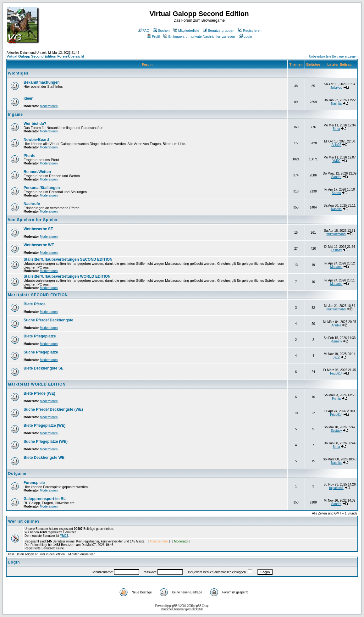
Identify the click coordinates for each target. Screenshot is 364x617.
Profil (153, 36)
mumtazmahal (336, 234)
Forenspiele (34, 483)
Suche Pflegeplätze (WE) (46, 442)
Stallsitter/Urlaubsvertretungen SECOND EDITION (68, 259)
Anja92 (336, 145)
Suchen (161, 31)
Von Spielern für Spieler (33, 220)
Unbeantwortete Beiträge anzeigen (333, 56)
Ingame (15, 114)
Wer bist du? (35, 124)
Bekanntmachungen (42, 82)
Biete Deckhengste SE (44, 368)
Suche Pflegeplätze (41, 352)
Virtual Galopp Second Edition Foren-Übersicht (45, 56)
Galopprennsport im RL (45, 499)
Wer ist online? (24, 521)
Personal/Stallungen (42, 188)
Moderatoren (49, 106)
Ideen (28, 98)
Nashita (336, 104)
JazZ (336, 357)
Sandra (336, 177)
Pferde (29, 156)
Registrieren (250, 31)
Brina (336, 129)
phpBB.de (197, 609)
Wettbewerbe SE (38, 229)
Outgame (17, 474)
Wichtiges (18, 73)
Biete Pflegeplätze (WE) (44, 425)
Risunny (336, 341)
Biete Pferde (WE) (39, 393)
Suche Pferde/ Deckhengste (48, 320)
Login (245, 36)
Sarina (336, 193)
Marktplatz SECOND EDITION (38, 295)
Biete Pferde (35, 304)
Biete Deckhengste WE (44, 458)
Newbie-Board (36, 140)
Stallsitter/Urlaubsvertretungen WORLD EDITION (67, 276)
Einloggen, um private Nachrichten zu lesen (199, 36)
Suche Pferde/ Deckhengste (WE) (53, 409)
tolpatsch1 (336, 488)
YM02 (336, 161)
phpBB (173, 606)
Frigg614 (336, 373)
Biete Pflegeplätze (40, 336)
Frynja (336, 399)
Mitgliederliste (186, 31)
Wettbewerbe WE (39, 245)
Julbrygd (336, 88)
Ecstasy (336, 250)
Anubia (336, 325)
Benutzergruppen (219, 31)
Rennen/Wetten (37, 172)
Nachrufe (32, 204)
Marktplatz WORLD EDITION (37, 384)
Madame (336, 267)
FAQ (143, 31)
